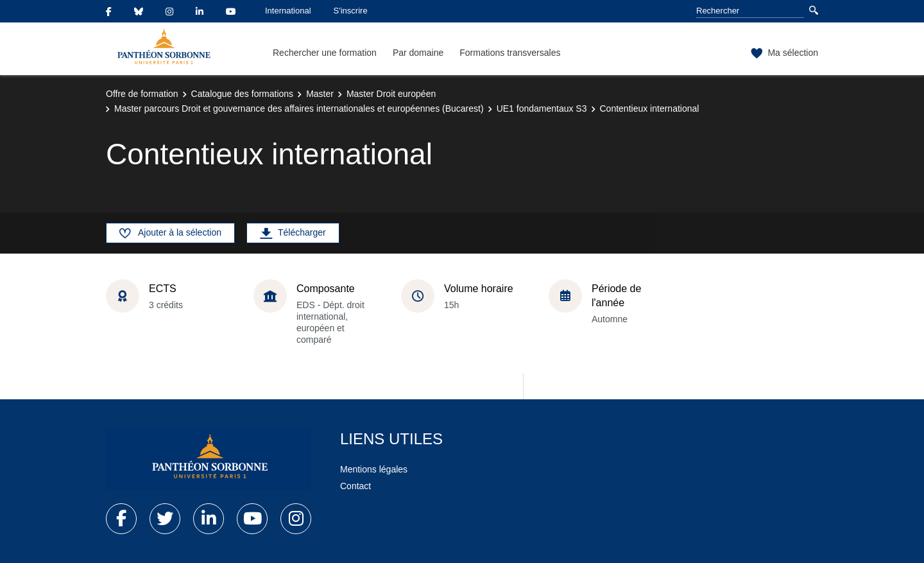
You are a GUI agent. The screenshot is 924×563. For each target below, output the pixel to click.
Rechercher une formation (325, 53)
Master (320, 94)
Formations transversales (510, 53)
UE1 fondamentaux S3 (542, 108)
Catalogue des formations (243, 94)
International (288, 11)
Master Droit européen (391, 94)
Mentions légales (374, 469)
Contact (355, 486)
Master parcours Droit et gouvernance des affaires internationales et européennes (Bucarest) (299, 108)
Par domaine (418, 53)
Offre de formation (142, 94)
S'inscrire (351, 11)
